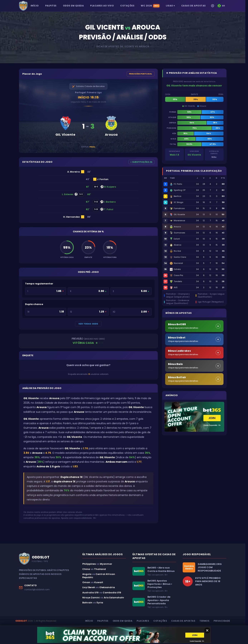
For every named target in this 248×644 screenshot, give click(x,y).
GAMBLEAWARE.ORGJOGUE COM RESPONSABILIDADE (210, 567)
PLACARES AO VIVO (102, 6)
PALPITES (51, 6)
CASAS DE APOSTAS (194, 6)
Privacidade (222, 621)
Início (89, 621)
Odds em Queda (123, 621)
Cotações (160, 621)
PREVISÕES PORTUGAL (141, 74)
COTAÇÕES (127, 6)
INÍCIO (35, 6)
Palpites (103, 621)
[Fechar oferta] (207, 630)
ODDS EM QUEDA (73, 6)
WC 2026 (150, 6)
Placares (143, 621)
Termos (204, 621)
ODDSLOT (21, 621)
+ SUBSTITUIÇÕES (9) (141, 162)
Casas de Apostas (183, 621)
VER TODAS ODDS (88, 324)
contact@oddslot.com (37, 589)
